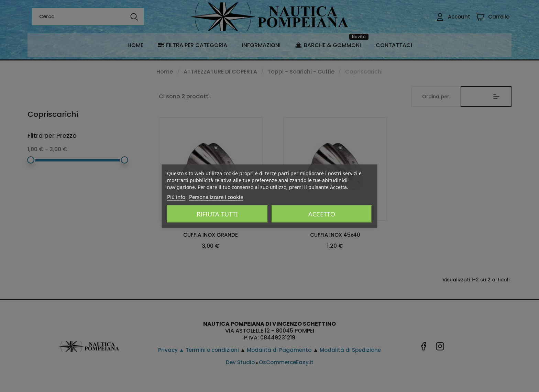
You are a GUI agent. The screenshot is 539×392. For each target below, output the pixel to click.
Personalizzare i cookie (216, 197)
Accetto (322, 214)
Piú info (176, 197)
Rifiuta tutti (217, 214)
